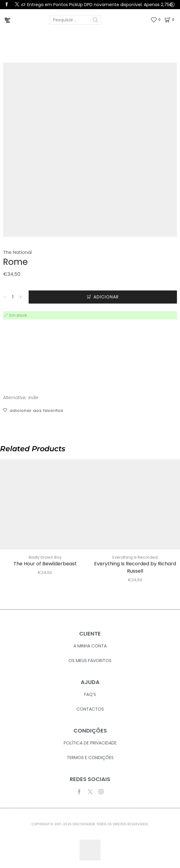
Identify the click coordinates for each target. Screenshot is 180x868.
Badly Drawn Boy (45, 557)
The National (17, 252)
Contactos (90, 709)
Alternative (14, 398)
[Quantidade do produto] (13, 297)
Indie (33, 398)
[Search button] (96, 20)
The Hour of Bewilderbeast (45, 564)
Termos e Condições (90, 758)
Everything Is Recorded (135, 557)
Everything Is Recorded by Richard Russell (135, 567)
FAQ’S (90, 694)
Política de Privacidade (90, 743)
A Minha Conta (90, 646)
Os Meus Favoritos (90, 661)
